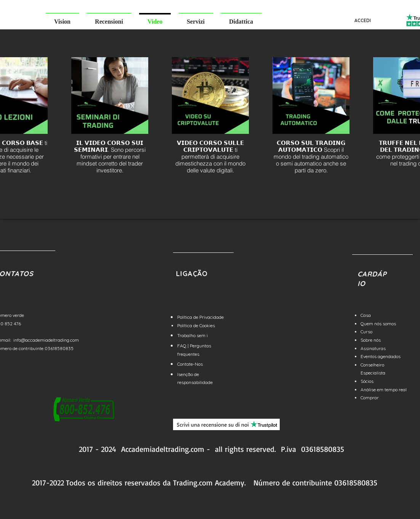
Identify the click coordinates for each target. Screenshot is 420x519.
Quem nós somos (378, 324)
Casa (366, 315)
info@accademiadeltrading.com (46, 340)
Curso (366, 332)
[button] (62, 18)
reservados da (148, 483)
